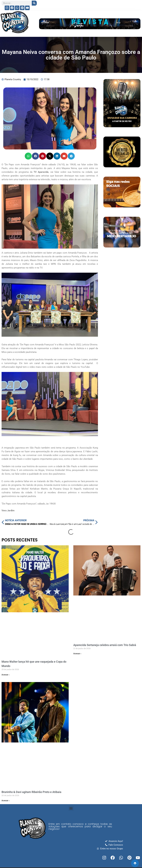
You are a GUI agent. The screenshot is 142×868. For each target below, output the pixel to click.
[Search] (34, 3)
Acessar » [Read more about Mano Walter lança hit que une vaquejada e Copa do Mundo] (6, 675)
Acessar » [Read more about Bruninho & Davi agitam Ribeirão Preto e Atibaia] (6, 801)
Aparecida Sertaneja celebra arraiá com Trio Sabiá (105, 645)
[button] (28, 156)
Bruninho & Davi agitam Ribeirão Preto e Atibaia (31, 792)
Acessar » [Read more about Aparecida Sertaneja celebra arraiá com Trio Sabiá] (77, 654)
